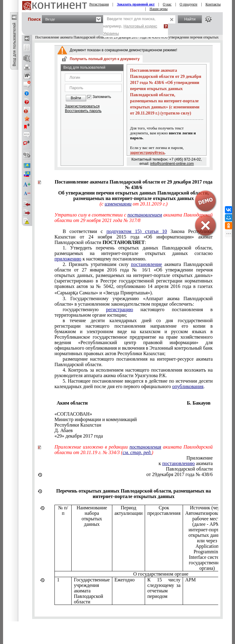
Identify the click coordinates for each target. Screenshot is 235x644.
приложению (68, 259)
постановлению (178, 463)
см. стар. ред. (137, 452)
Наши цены (159, 9)
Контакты (213, 4)
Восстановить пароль (83, 111)
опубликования (188, 386)
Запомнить (102, 97)
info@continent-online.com (172, 164)
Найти (190, 19)
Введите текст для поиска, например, (130, 26)
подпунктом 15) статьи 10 (137, 231)
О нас (167, 4)
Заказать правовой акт (136, 4)
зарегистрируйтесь (147, 153)
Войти (76, 98)
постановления (145, 447)
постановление (147, 264)
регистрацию (119, 309)
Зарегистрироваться (82, 106)
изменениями (118, 204)
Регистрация (99, 4)
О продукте (188, 4)
